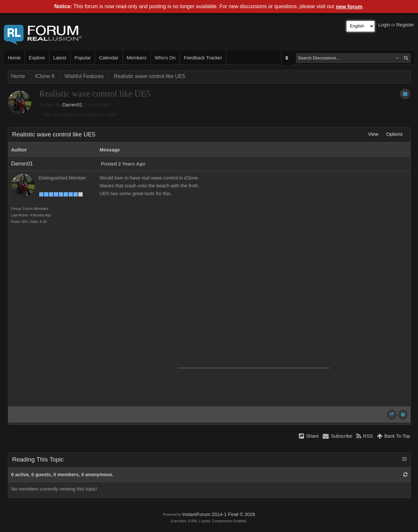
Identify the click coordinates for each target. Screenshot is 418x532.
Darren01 (72, 105)
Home (14, 58)
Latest (60, 58)
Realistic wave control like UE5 (149, 76)
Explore (37, 58)
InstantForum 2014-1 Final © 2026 (219, 514)
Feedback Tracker (203, 58)
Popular (83, 58)
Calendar (109, 58)
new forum (349, 7)
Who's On (165, 58)
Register (405, 25)
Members (137, 58)
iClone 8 (45, 76)
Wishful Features (84, 76)
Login (384, 25)
